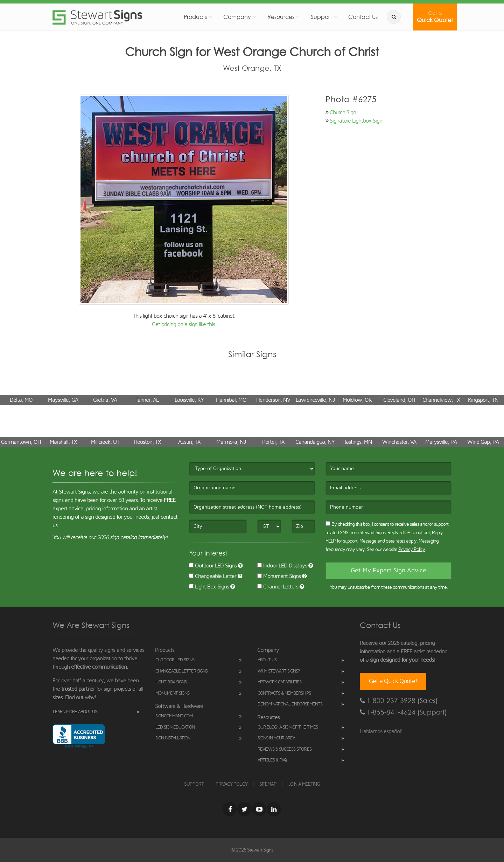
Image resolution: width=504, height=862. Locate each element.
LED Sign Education (175, 727)
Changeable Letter (213, 576)
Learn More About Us (75, 712)
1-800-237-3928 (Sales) (399, 701)
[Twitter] (244, 809)
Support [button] (321, 17)
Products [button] (195, 17)
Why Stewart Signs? (279, 671)
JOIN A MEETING (304, 784)
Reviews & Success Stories (285, 749)
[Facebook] (230, 809)
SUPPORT (194, 784)
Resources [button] (281, 17)
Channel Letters (278, 587)
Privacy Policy (412, 550)
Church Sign (343, 112)
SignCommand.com (174, 716)
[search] (394, 17)
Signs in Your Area (276, 738)
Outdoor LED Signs (213, 566)
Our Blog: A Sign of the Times (288, 727)
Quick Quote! (435, 17)
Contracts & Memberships (284, 693)
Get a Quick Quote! (393, 681)
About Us (267, 660)
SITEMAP (268, 784)
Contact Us (363, 17)
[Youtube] (259, 809)
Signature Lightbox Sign (356, 121)
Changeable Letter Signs (181, 671)
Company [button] (237, 17)
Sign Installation (173, 738)
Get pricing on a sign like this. (184, 324)
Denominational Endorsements (290, 704)
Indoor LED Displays (282, 566)
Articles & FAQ (272, 760)
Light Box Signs (209, 587)
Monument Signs (279, 576)
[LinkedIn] (274, 809)
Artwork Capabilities (279, 682)
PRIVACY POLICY (232, 784)
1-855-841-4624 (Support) (403, 712)
